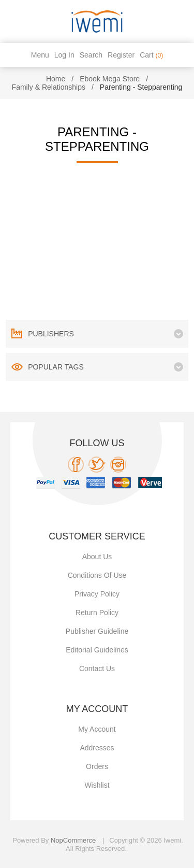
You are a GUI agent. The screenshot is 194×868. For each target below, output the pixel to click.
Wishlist (97, 785)
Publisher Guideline (97, 631)
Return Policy (97, 613)
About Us (97, 557)
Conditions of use (97, 575)
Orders (97, 766)
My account (97, 729)
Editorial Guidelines (97, 650)
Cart (151, 55)
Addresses (97, 748)
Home (56, 79)
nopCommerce (73, 840)
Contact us (97, 668)
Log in (64, 55)
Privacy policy (97, 594)
